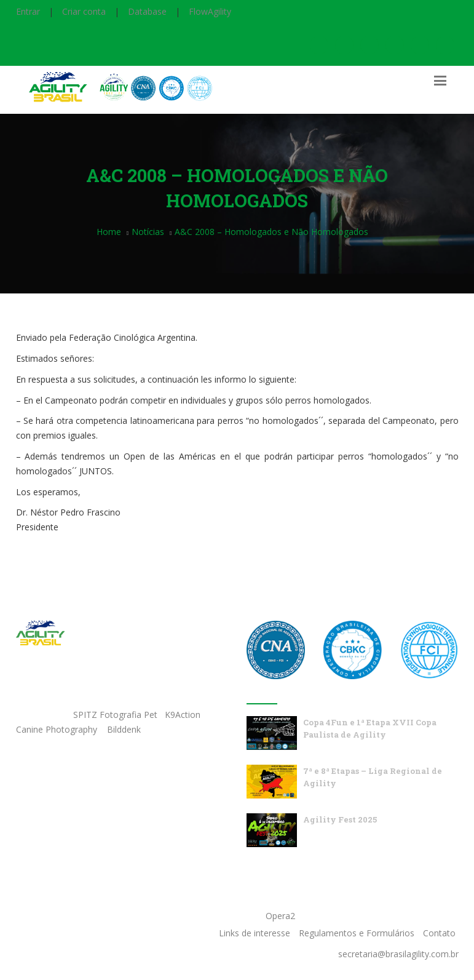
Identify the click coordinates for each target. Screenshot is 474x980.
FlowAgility (210, 11)
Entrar (28, 11)
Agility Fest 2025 (340, 819)
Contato (439, 933)
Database (147, 11)
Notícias (148, 232)
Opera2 (280, 916)
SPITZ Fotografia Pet (117, 715)
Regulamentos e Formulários (357, 933)
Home (109, 232)
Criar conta (84, 11)
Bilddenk (124, 729)
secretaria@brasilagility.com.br (398, 954)
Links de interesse (255, 933)
